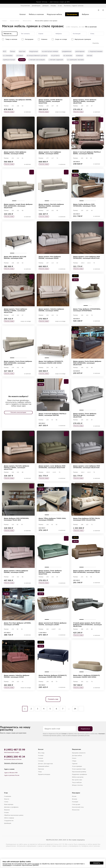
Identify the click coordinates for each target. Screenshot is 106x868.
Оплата (74, 776)
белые (13, 51)
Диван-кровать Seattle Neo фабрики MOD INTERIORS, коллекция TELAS (87, 585)
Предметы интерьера (44, 792)
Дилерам (45, 6)
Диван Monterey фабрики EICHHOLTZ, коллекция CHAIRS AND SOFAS (53, 693)
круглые (22, 51)
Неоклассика (76, 828)
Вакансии (7, 828)
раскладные (80, 51)
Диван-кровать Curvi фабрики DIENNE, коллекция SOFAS (50, 154)
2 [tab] (16, 96)
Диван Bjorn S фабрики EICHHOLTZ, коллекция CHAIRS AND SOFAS (87, 693)
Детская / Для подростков (45, 782)
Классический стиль (78, 825)
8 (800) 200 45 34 (15, 775)
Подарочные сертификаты (79, 792)
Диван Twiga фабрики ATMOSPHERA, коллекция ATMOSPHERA (87, 316)
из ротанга (55, 55)
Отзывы (53, 6)
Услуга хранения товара (79, 787)
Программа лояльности (79, 771)
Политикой (101, 752)
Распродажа (29, 39)
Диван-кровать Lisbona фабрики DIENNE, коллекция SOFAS (16, 585)
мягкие (90, 55)
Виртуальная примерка (83, 39)
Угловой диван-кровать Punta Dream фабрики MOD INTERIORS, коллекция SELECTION (87, 640)
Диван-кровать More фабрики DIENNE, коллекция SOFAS (50, 262)
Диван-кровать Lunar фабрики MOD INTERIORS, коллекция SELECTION (87, 262)
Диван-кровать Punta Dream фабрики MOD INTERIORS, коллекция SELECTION (18, 370)
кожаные (79, 55)
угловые (20, 55)
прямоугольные (9, 60)
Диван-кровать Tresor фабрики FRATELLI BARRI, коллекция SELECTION (85, 101)
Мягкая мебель (27, 21)
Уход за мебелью (77, 800)
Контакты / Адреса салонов (74, 6)
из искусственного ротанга (37, 55)
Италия (74, 814)
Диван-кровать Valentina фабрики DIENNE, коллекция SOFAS (51, 316)
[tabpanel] (18, 81)
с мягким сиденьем (56, 60)
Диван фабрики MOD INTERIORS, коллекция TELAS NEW (17, 531)
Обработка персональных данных (14, 833)
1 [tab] (12, 96)
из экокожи (68, 55)
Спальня (41, 776)
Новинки (44, 39)
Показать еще (53, 717)
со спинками (8, 55)
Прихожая (41, 787)
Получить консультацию (18, 421)
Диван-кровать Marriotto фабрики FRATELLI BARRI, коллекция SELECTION (51, 209)
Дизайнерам (36, 6)
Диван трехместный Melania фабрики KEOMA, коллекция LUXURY (53, 639)
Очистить (96, 43)
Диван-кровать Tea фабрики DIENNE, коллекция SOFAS (18, 100)
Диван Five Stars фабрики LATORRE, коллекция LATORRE (18, 639)
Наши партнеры (9, 822)
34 (75, 727)
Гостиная (41, 773)
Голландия (75, 820)
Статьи (6, 820)
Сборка (74, 779)
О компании (8, 814)
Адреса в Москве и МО (11, 791)
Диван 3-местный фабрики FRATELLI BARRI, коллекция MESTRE (52, 423)
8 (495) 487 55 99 (15, 768)
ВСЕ (5, 51)
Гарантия (75, 782)
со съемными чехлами (75, 60)
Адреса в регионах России (12, 793)
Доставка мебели (77, 773)
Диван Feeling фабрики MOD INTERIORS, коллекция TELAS (84, 208)
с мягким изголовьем (37, 60)
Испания (75, 817)
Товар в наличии (11, 39)
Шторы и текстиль (77, 803)
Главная (4, 21)
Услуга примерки (77, 784)
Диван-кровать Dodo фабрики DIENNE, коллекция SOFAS (15, 154)
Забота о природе (9, 836)
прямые (22, 60)
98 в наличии (91, 27)
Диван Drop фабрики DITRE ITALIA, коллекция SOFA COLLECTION (87, 531)
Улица (40, 790)
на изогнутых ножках (50, 51)
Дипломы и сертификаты (11, 825)
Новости (7, 817)
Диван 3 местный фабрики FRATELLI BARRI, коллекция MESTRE (87, 154)
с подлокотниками (95, 51)
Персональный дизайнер (79, 790)
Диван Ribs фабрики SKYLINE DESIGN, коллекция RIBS (15, 262)
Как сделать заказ (77, 798)
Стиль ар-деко (76, 822)
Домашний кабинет (44, 784)
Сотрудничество (9, 839)
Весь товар (41, 771)
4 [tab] (25, 96)
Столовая (41, 779)
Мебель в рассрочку (78, 795)
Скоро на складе (61, 39)
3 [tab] (20, 96)
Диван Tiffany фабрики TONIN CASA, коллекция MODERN (52, 531)
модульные (34, 51)
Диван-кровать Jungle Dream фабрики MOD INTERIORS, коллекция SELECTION (18, 209)
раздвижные (67, 51)
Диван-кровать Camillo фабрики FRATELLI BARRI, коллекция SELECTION (51, 101)
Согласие (64, 752)
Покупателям (76, 767)
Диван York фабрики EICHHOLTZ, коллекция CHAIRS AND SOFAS (51, 370)
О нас (6, 811)
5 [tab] (61, 419)
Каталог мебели (15, 21)
